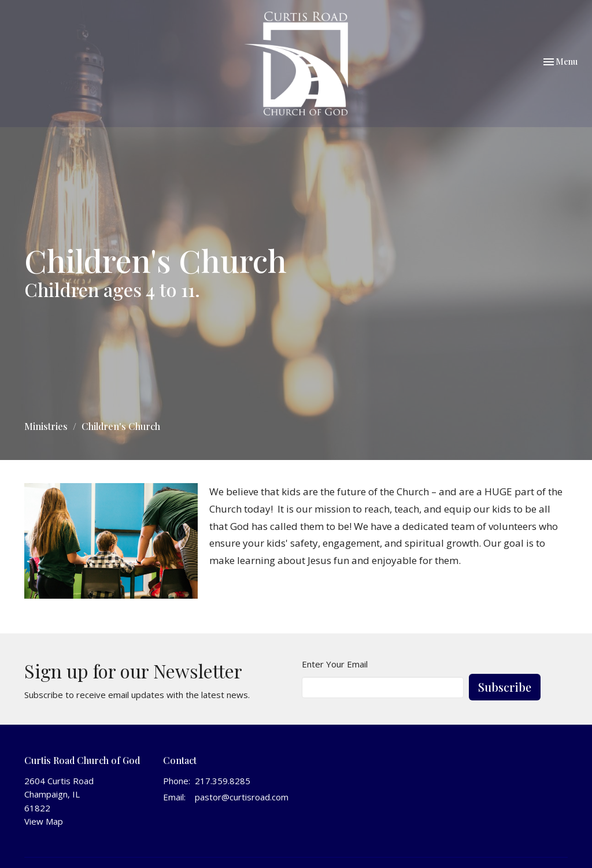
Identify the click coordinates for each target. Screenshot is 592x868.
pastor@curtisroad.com (242, 797)
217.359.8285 (223, 781)
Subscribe (505, 687)
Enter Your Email (335, 664)
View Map (44, 821)
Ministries (46, 426)
